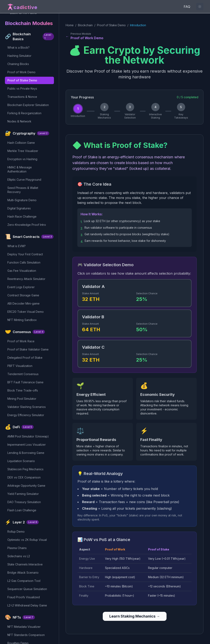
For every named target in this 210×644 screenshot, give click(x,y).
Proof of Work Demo (21, 72)
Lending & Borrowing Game (26, 453)
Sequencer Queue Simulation (27, 589)
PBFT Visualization (20, 366)
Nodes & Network (19, 121)
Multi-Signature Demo (22, 200)
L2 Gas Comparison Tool (24, 581)
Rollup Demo (16, 532)
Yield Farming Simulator (23, 494)
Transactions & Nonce (22, 97)
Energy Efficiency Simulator (26, 415)
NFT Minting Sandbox (22, 320)
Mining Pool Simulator (22, 399)
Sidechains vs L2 (19, 556)
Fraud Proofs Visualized (24, 597)
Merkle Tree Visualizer (23, 151)
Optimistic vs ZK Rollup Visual (27, 540)
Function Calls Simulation (24, 262)
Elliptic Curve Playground (24, 180)
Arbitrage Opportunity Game (26, 486)
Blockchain (85, 25)
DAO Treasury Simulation (24, 502)
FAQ (187, 7)
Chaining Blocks (18, 64)
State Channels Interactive (25, 564)
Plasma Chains (17, 548)
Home (70, 25)
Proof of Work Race (21, 341)
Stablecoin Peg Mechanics (25, 469)
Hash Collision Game (21, 143)
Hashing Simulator (19, 56)
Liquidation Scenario (21, 461)
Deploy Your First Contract (25, 254)
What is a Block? (18, 47)
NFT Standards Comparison (26, 635)
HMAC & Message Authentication (20, 169)
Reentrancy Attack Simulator (26, 279)
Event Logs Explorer (21, 287)
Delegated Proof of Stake (25, 358)
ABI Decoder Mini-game (23, 303)
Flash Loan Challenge (22, 510)
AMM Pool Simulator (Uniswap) (28, 436)
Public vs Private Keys (22, 88)
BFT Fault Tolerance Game (25, 382)
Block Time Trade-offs (23, 390)
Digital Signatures (19, 208)
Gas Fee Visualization (22, 271)
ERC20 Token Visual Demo (26, 312)
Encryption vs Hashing (22, 159)
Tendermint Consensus (23, 374)
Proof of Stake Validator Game (28, 349)
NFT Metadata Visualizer (24, 627)
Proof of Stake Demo (22, 80)
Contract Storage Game (23, 295)
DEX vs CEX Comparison (24, 477)
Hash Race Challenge (22, 216)
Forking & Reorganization (24, 113)
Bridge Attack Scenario (23, 573)
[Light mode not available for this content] (200, 7)
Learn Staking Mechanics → (135, 616)
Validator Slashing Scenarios (27, 407)
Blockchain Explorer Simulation (28, 105)
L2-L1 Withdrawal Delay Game (27, 605)
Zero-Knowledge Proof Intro (27, 225)
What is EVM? (17, 246)
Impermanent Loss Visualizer (27, 445)
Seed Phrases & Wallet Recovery (23, 190)
